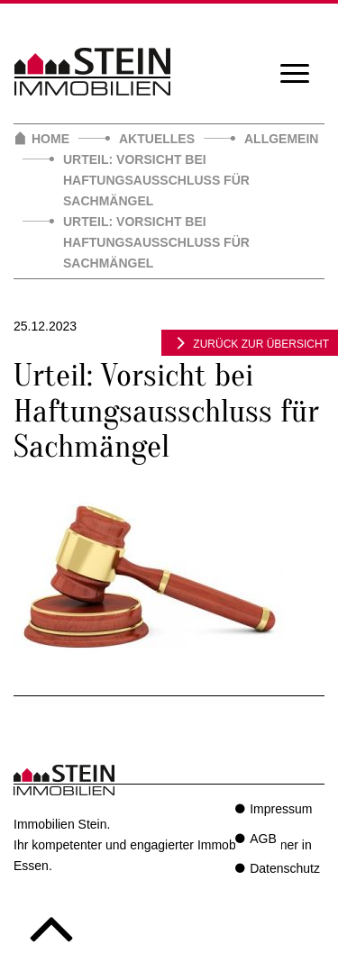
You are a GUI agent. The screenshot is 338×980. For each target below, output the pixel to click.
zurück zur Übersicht (250, 342)
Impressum (281, 809)
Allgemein (281, 139)
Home (50, 139)
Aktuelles (157, 139)
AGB (263, 839)
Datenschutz (285, 868)
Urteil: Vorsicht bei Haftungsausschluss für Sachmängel (156, 180)
